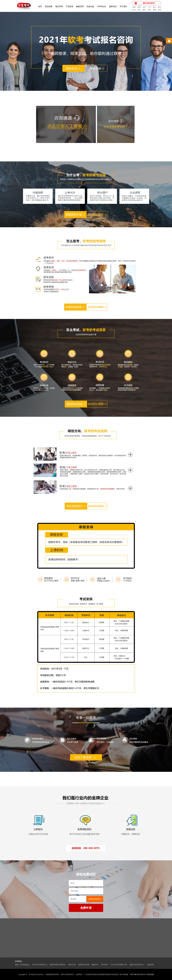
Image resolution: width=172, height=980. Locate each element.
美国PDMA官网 (84, 965)
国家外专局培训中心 (137, 965)
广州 (149, 7)
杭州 (159, 7)
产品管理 (69, 6)
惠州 (144, 10)
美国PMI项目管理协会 (58, 965)
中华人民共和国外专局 (119, 965)
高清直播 (49, 6)
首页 (40, 6)
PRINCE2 (105, 965)
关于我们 (123, 6)
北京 (144, 7)
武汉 (139, 10)
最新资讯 (113, 6)
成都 (154, 10)
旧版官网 (150, 965)
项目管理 (59, 6)
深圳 (139, 7)
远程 (134, 7)
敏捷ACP (95, 965)
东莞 (149, 10)
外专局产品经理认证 (40, 965)
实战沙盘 (90, 6)
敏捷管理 (80, 6)
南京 (154, 7)
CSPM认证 (102, 6)
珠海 (159, 10)
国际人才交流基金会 (22, 965)
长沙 (134, 10)
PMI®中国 (72, 965)
